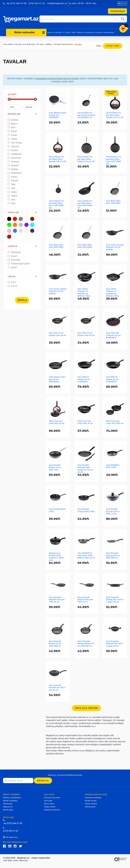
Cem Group (15, 142)
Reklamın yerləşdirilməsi (12, 797)
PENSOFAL (15, 172)
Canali (12, 134)
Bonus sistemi (49, 803)
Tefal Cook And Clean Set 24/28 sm (115, 421)
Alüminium (14, 251)
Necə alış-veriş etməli (52, 797)
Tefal (12, 183)
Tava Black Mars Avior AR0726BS (56, 245)
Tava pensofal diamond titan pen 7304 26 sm (85, 599)
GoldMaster (15, 153)
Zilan (12, 202)
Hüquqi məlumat (91, 803)
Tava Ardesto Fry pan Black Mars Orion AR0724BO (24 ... (85, 203)
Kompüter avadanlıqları (105, 32)
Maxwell (13, 164)
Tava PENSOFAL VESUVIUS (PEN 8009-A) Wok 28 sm (86, 555)
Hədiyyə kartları (50, 806)
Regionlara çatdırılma (52, 809)
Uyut (12, 187)
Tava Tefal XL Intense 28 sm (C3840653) (84, 379)
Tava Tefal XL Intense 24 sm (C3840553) (112, 379)
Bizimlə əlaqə (8, 809)
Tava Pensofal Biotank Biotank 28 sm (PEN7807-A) (86, 643)
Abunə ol (43, 780)
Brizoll (12, 130)
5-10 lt (12, 285)
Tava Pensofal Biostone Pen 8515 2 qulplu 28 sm (114, 643)
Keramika (14, 259)
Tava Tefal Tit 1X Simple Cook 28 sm (57, 333)
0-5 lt (12, 281)
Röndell (13, 180)
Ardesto (13, 119)
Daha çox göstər (86, 707)
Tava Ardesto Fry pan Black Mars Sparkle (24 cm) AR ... (86, 159)
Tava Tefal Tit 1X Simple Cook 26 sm (86, 333)
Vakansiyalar (8, 803)
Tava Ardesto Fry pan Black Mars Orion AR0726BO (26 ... (56, 203)
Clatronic (14, 146)
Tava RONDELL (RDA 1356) (113, 465)
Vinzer (12, 191)
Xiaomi (13, 195)
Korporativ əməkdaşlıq (93, 797)
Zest (11, 199)
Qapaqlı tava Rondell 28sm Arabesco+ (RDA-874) (57, 556)
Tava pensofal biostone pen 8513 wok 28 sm (57, 687)
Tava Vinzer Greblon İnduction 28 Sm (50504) (115, 246)
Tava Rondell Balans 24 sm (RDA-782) (55, 467)
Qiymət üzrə (113, 45)
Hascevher (14, 157)
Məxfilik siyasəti (91, 800)
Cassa (12, 138)
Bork (12, 127)
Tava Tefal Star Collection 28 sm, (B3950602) (114, 335)
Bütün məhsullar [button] (30, 31)
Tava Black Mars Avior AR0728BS (113, 201)
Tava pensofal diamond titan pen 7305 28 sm (57, 599)
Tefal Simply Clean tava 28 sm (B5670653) (57, 379)
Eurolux (13, 149)
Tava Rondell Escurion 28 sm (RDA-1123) (113, 511)
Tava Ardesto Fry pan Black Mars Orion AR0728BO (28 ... (114, 159)
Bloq (94, 3)
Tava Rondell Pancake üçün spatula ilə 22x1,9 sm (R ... (85, 468)
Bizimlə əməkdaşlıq (10, 800)
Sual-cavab (48, 800)
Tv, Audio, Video (69, 32)
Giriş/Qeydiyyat (117, 11)
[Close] (124, 77)
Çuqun (12, 255)
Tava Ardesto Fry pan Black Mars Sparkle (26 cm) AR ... (57, 159)
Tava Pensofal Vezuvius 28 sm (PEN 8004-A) (113, 555)
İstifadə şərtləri (90, 806)
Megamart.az (8, 806)
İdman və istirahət (54, 32)
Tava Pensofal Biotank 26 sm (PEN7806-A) (55, 643)
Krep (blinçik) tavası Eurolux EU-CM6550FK (58, 114)
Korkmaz (14, 161)
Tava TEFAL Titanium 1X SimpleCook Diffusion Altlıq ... (85, 292)
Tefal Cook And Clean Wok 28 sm (57, 421)
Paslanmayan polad (19, 263)
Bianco (13, 123)
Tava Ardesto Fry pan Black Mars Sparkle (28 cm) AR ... (115, 115)
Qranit (12, 266)
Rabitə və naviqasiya (85, 32)
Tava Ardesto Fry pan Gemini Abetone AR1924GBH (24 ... (86, 114)
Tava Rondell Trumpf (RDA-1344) (86, 509)
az (125, 4)
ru (120, 4)
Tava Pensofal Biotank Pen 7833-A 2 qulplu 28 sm (115, 599)
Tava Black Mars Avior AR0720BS (85, 245)
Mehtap (13, 168)
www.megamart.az (66, 741)
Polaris (13, 176)
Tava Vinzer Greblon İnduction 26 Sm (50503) (58, 290)
